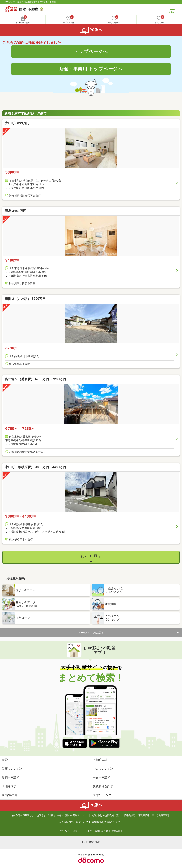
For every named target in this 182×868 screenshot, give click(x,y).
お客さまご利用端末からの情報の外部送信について (63, 815)
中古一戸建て (102, 777)
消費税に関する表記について (106, 822)
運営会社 (116, 831)
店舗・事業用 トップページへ (91, 69)
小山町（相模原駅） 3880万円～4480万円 (35, 467)
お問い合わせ (101, 831)
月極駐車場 (100, 760)
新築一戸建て (11, 777)
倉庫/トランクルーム (106, 795)
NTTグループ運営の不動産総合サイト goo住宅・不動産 (31, 2)
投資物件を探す (103, 786)
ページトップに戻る (91, 633)
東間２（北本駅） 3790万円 (25, 299)
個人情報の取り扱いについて (74, 822)
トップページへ (91, 51)
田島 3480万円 (16, 211)
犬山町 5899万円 (17, 123)
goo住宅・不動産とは (23, 815)
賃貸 (5, 760)
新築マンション (12, 769)
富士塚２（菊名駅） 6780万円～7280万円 (35, 379)
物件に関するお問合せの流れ (106, 815)
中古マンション (103, 769)
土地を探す (9, 786)
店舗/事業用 (10, 795)
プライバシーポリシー (70, 831)
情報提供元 (129, 815)
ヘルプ (88, 831)
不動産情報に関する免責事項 (153, 815)
